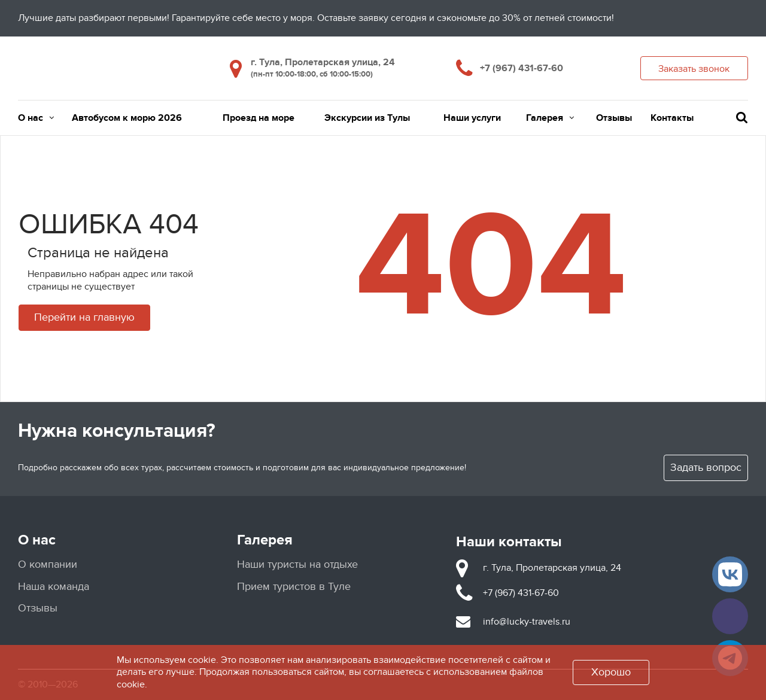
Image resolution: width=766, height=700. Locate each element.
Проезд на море (259, 118)
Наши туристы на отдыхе (297, 564)
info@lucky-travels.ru (527, 622)
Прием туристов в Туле (294, 587)
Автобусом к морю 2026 (127, 118)
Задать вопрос (706, 468)
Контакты (672, 118)
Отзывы (614, 118)
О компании (48, 564)
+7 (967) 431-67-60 (522, 68)
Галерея (550, 118)
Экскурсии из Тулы (367, 118)
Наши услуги (472, 118)
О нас (36, 118)
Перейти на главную (84, 317)
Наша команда (54, 587)
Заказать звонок (694, 69)
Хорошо (611, 672)
